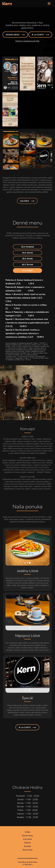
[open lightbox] (10, 74)
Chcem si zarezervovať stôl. (27, 41)
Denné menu (28, 836)
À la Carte (28, 839)
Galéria (27, 843)
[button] (49, 4)
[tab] (27, 247)
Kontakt (27, 846)
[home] (7, 4)
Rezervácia (28, 850)
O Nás (27, 832)
